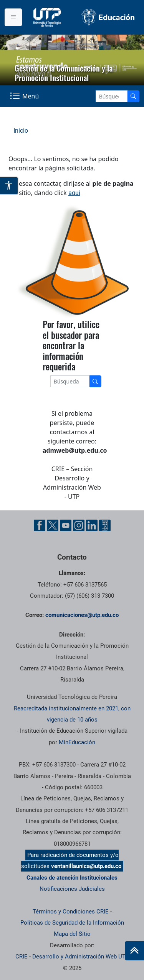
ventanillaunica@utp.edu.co (86, 866)
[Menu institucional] (13, 17)
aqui (74, 193)
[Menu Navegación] (25, 96)
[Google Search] (112, 96)
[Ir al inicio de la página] (134, 951)
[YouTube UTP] (66, 525)
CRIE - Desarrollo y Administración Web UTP (72, 957)
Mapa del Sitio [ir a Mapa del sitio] (72, 934)
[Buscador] (133, 96)
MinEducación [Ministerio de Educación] (77, 742)
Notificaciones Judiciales (72, 889)
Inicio (21, 131)
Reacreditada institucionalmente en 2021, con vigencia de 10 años (72, 714)
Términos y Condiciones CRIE (71, 912)
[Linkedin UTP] (92, 525)
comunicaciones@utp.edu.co (82, 615)
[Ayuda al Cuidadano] (105, 525)
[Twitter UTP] (53, 525)
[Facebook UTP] (40, 525)
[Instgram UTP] (79, 525)
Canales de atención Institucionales (72, 878)
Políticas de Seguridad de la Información (72, 923)
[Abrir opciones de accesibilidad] (9, 186)
